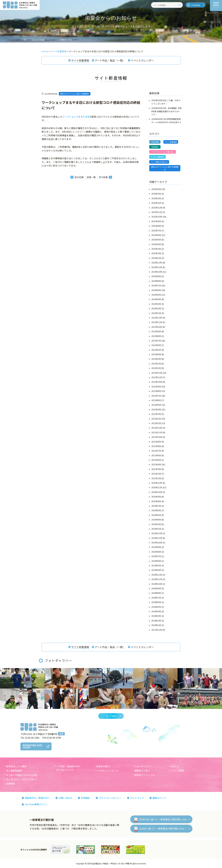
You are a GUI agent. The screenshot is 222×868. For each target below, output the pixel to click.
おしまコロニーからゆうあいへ (22, 779)
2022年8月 (156, 391)
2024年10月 (157, 272)
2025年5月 (156, 240)
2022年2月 (156, 419)
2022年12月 (157, 373)
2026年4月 (156, 189)
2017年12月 (157, 630)
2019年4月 (156, 570)
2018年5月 (156, 607)
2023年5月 (156, 350)
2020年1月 (156, 529)
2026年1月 (156, 203)
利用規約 (86, 798)
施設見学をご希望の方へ (37, 798)
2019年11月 (157, 538)
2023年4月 (156, 354)
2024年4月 (156, 299)
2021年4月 (156, 464)
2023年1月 (156, 368)
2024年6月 (156, 290)
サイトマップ (137, 798)
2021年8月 (156, 446)
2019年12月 (157, 533)
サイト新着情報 (80, 60)
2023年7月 (156, 341)
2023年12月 (157, 318)
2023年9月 (156, 331)
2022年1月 (156, 423)
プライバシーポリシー (110, 798)
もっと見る (111, 716)
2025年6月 (156, 235)
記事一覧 (91, 177)
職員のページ (159, 798)
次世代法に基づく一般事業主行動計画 (163, 819)
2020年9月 (156, 497)
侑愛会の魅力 (103, 766)
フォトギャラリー (143, 766)
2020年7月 (156, 506)
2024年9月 (156, 276)
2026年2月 (156, 198)
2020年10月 (157, 492)
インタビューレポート (107, 771)
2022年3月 (156, 414)
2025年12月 (157, 208)
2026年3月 (156, 194)
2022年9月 (156, 387)
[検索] (180, 5)
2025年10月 (157, 217)
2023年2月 (156, 364)
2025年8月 (156, 226)
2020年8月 (156, 501)
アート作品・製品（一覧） (110, 60)
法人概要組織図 (14, 771)
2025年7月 (156, 231)
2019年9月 (156, 547)
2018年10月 (157, 584)
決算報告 (11, 784)
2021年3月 (156, 469)
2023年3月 (156, 359)
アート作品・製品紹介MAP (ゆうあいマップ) (67, 768)
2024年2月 (156, 308)
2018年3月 (156, 616)
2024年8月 (156, 281)
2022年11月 (157, 377)
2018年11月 (157, 579)
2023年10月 (157, 327)
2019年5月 (156, 565)
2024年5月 (156, 295)
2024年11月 (157, 267)
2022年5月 (156, 405)
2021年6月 (156, 455)
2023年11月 (157, 322)
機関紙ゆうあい (142, 771)
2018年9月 (156, 588)
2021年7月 (156, 451)
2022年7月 (156, 396)
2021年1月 (156, 478)
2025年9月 (156, 221)
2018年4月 (156, 611)
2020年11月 (157, 487)
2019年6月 (156, 561)
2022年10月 (157, 382)
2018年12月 (157, 575)
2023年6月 (156, 345)
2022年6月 (156, 400)
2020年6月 (156, 510)
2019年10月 (157, 543)
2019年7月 (156, 556)
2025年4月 (156, 244)
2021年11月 (157, 432)
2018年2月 (156, 621)
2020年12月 (157, 483)
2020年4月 (156, 520)
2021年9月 (156, 442)
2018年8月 (156, 593)
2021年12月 (157, 428)
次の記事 (103, 177)
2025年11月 (157, 212)
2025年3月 (156, 249)
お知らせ (175, 766)
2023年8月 (156, 336)
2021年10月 (157, 437)
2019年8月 (156, 552)
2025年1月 (156, 258)
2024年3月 (156, 304)
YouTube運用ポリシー (36, 804)
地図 (61, 734)
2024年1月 (156, 313)
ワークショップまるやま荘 (76, 117)
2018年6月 (156, 602)
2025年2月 (156, 253)
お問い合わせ (65, 798)
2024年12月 (157, 263)
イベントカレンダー (142, 60)
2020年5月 (156, 515)
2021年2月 (156, 474)
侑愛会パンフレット (144, 775)
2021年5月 (156, 460)
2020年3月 (156, 524)
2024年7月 (156, 286)
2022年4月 (156, 409)
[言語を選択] (196, 5)
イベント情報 (177, 771)
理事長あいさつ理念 (16, 766)
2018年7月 (156, 598)
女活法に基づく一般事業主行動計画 (162, 828)
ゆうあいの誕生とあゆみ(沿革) (22, 775)
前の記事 (79, 177)
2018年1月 (156, 625)
